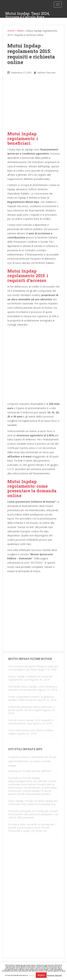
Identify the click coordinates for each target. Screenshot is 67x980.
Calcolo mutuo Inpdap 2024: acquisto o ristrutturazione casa (31, 722)
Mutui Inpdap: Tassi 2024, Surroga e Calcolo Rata (28, 14)
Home (11, 31)
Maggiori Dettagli (54, 975)
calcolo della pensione (21, 817)
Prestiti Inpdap (31, 778)
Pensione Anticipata (20, 811)
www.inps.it (15, 771)
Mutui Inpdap (16, 801)
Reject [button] (41, 975)
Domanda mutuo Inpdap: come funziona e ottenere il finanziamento (33, 688)
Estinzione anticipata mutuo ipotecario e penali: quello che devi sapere (32, 708)
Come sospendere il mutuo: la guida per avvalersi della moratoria (31, 698)
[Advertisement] (33, 106)
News (20, 31)
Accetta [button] (32, 975)
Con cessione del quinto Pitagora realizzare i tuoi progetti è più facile (33, 668)
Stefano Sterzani (46, 73)
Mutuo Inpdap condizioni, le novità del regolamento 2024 (30, 678)
